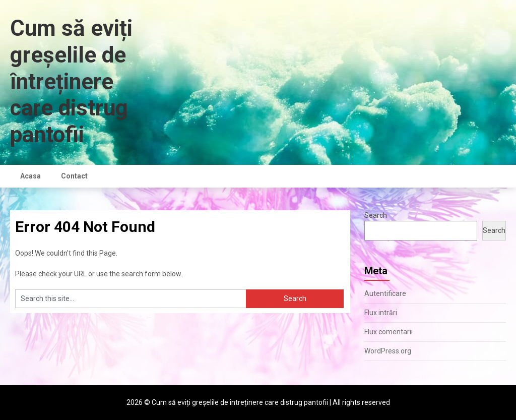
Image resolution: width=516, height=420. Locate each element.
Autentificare (385, 293)
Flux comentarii (389, 332)
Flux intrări (381, 313)
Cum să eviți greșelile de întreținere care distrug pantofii (71, 81)
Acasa (30, 176)
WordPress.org (388, 351)
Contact (74, 176)
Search (376, 215)
